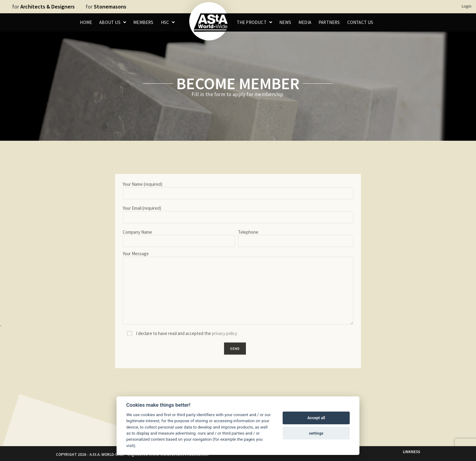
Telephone (296, 299)
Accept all (316, 418)
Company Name (179, 299)
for (43, 7)
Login (467, 6)
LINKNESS (411, 452)
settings (316, 433)
